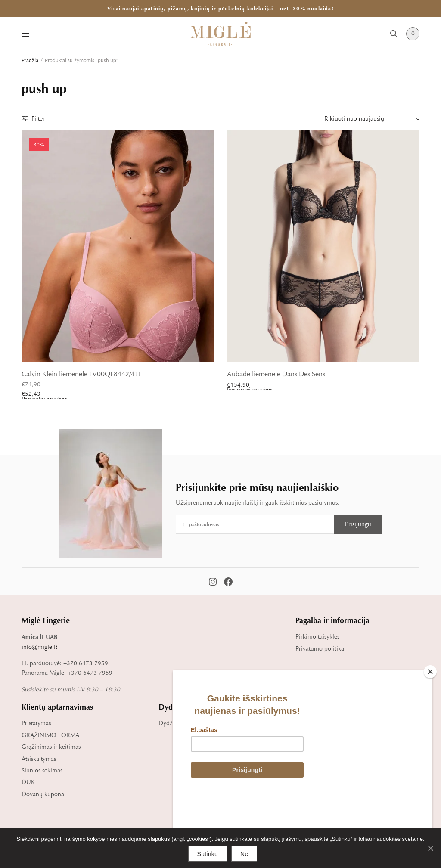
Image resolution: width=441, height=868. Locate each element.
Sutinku (208, 854)
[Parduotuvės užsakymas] (372, 119)
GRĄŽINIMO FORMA (50, 735)
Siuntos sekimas (42, 770)
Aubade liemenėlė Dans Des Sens (276, 374)
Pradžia (30, 60)
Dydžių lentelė (178, 723)
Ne (244, 854)
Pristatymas (36, 723)
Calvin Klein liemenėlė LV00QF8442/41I (81, 374)
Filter (33, 119)
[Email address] (255, 524)
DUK (28, 782)
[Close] (430, 732)
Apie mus (308, 723)
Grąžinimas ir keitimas (51, 747)
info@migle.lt (39, 647)
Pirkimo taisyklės (317, 637)
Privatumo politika (320, 649)
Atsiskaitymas (39, 759)
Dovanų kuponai (44, 794)
